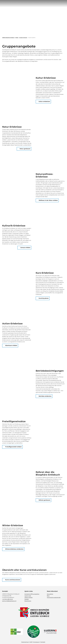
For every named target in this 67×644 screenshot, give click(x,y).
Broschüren (28, 601)
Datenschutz (25, 642)
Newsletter (50, 594)
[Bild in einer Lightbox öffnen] (33, 613)
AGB (31, 642)
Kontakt (43, 642)
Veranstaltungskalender (54, 597)
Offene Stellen (29, 597)
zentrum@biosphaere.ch (9, 601)
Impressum (36, 642)
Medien (27, 599)
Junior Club (28, 596)
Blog (48, 596)
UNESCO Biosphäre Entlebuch (8, 38)
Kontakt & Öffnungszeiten (32, 594)
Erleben (17, 38)
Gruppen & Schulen (23, 38)
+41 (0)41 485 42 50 (7, 599)
